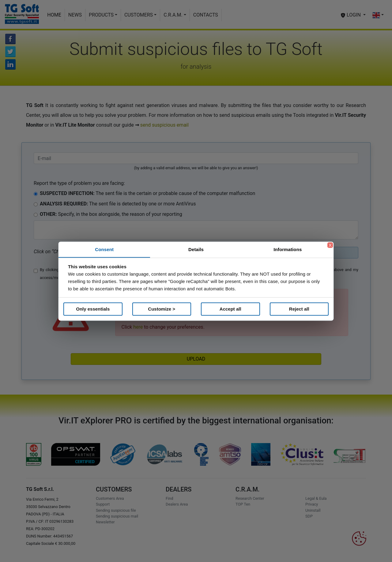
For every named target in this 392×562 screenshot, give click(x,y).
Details (196, 249)
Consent (104, 249)
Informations (288, 249)
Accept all (230, 309)
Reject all (299, 309)
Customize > (162, 309)
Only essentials (93, 309)
